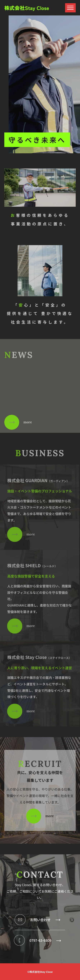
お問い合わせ (45, 920)
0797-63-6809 (45, 940)
